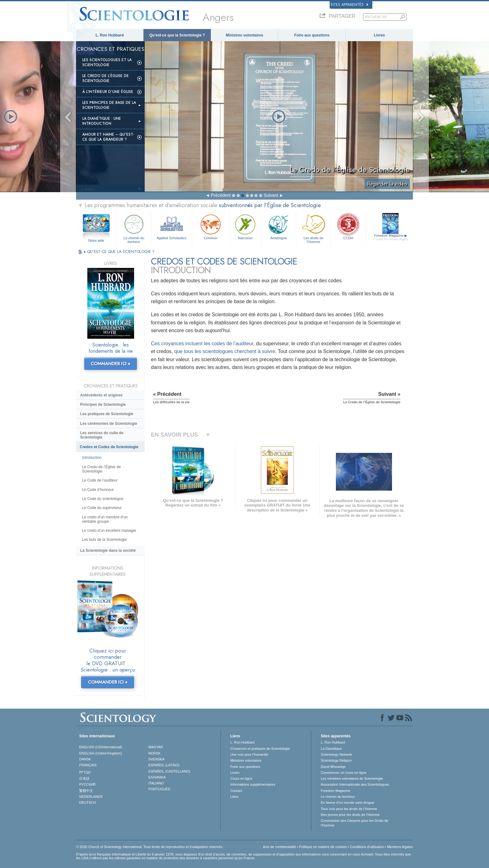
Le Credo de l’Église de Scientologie (106, 78)
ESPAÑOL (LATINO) (164, 765)
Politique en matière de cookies (323, 847)
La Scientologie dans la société (108, 550)
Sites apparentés (349, 5)
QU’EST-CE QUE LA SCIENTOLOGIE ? (121, 252)
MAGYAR (156, 747)
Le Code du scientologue (103, 499)
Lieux (234, 797)
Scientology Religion (336, 760)
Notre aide (96, 240)
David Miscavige (333, 767)
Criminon (211, 226)
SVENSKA (157, 759)
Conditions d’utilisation (367, 847)
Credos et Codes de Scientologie (109, 447)
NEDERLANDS (91, 797)
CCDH (348, 226)
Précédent (221, 195)
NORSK (155, 753)
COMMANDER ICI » (111, 364)
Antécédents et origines (101, 395)
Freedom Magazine (391, 237)
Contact (236, 791)
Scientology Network (336, 754)
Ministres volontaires (244, 35)
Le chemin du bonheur (134, 228)
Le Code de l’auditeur (100, 480)
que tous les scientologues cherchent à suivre (225, 351)
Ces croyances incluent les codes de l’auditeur (202, 344)
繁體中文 (86, 791)
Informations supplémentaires (253, 784)
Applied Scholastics (171, 226)
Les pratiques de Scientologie (107, 414)
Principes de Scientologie (103, 405)
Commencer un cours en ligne (344, 773)
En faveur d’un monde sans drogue (347, 803)
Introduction (92, 458)
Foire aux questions (312, 35)
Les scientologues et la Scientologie (107, 62)
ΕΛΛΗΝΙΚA (157, 777)
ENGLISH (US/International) (101, 747)
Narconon (245, 226)
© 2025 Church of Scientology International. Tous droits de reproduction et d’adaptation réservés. (150, 847)
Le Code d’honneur (98, 490)
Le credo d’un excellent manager (109, 531)
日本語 (84, 778)
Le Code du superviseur (102, 508)
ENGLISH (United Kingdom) (101, 753)
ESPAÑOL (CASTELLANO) (169, 771)
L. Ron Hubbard (110, 35)
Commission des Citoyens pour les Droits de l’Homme (354, 823)
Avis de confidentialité (279, 847)
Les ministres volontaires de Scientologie (352, 778)
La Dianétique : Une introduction (102, 121)
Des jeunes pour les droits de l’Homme (350, 815)
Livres (379, 35)
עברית (85, 772)
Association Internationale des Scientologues (355, 784)
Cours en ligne (241, 778)
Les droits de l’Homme (313, 228)
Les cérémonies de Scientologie (109, 424)
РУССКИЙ (87, 784)
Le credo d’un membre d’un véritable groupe (105, 519)
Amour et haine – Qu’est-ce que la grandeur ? (108, 137)
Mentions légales (400, 847)
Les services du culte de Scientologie (102, 435)
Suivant (271, 195)
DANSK (85, 759)
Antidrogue (278, 226)
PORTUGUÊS (159, 789)
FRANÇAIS (88, 765)
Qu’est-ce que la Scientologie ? (177, 35)
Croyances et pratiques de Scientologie (260, 749)
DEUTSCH (87, 803)
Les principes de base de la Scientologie (109, 105)
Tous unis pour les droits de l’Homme (349, 809)
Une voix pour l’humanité (249, 754)
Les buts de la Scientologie (104, 540)
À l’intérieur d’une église (108, 92)
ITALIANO (156, 783)
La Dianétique (331, 749)
